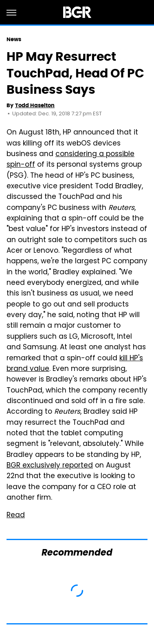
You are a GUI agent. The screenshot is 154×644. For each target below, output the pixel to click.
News (14, 39)
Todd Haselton (35, 105)
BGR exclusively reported (50, 466)
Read (16, 516)
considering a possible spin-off (70, 160)
